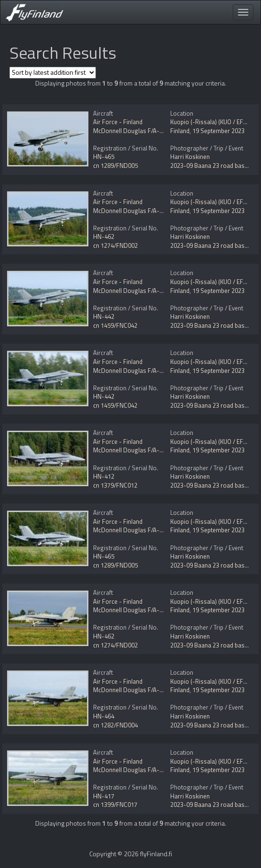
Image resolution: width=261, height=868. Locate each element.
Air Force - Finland (118, 122)
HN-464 (104, 716)
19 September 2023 (218, 131)
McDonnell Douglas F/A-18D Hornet (142, 131)
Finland (180, 131)
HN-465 (104, 157)
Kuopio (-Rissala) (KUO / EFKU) (211, 122)
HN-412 (104, 476)
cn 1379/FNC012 (115, 485)
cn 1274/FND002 (115, 245)
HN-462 (104, 237)
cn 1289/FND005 (115, 166)
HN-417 (104, 796)
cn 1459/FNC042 (115, 325)
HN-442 (104, 316)
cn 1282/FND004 (115, 725)
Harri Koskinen (190, 157)
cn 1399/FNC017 (115, 805)
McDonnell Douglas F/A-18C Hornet (142, 291)
